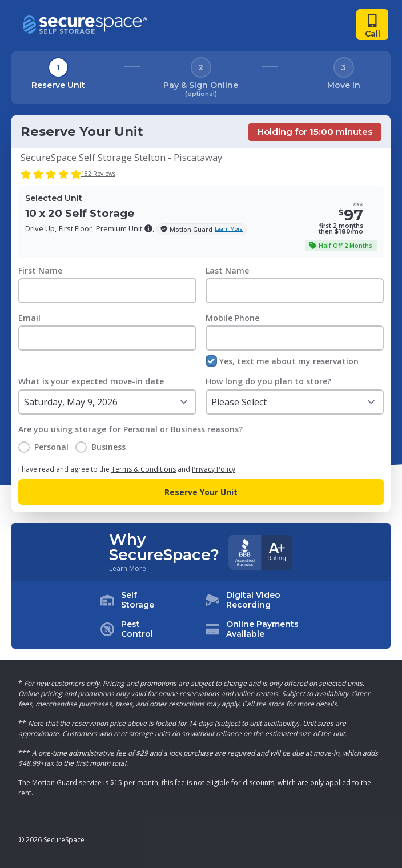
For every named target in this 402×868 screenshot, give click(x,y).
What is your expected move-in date (91, 381)
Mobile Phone (232, 318)
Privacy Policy (214, 469)
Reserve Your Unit (201, 492)
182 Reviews (98, 174)
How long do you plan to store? (268, 381)
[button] (148, 228)
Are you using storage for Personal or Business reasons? (130, 429)
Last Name (227, 270)
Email (29, 318)
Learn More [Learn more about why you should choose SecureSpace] (128, 569)
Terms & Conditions (144, 469)
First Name (40, 270)
